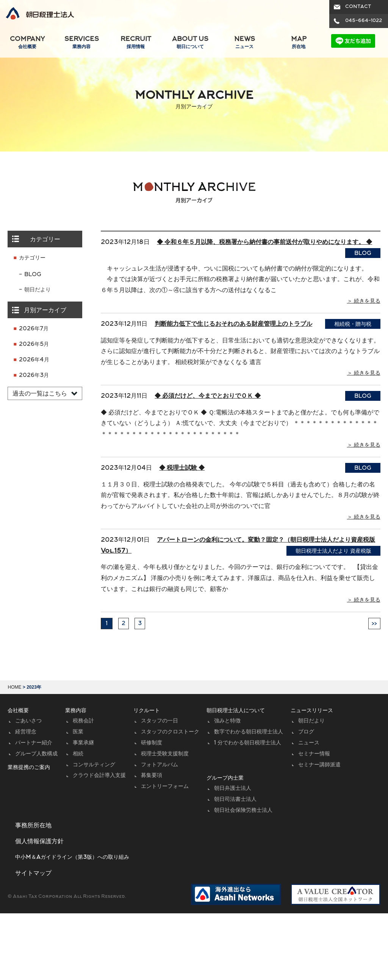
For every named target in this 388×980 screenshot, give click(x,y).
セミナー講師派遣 (319, 765)
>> (374, 624)
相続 (78, 754)
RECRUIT (136, 43)
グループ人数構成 (36, 754)
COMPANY (27, 43)
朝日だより (38, 290)
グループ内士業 (225, 778)
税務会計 (83, 721)
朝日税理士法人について (236, 711)
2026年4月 (34, 360)
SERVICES (81, 43)
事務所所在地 (33, 826)
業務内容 (76, 711)
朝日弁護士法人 (233, 789)
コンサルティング (94, 765)
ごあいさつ (28, 721)
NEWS (244, 43)
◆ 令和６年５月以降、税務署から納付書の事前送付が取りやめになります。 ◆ (264, 242)
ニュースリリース (312, 711)
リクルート (147, 711)
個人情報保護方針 (39, 842)
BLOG (33, 275)
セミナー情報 (314, 754)
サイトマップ (33, 874)
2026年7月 (34, 329)
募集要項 (152, 776)
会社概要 (18, 711)
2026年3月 (34, 376)
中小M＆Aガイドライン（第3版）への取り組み (72, 857)
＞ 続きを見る (364, 301)
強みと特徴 (227, 721)
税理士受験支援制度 (165, 754)
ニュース (309, 743)
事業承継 (83, 743)
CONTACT (358, 7)
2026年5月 (34, 345)
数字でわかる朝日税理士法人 (249, 732)
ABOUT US (190, 43)
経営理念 (26, 732)
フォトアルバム (160, 765)
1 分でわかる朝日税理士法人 (248, 743)
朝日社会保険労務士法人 (243, 810)
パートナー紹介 (34, 743)
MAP (299, 43)
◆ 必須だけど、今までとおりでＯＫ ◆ (208, 396)
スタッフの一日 (160, 721)
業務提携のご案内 (29, 768)
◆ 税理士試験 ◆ (182, 468)
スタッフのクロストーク (170, 732)
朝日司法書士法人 (235, 799)
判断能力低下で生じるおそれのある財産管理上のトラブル (233, 324)
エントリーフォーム (165, 787)
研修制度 (152, 743)
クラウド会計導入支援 (99, 776)
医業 (78, 732)
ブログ (306, 732)
